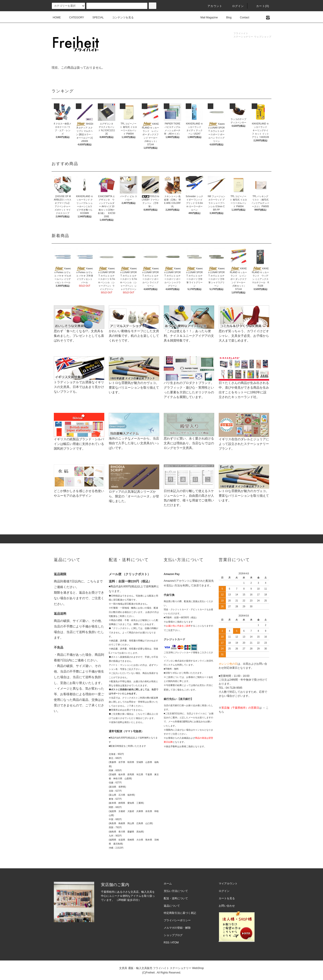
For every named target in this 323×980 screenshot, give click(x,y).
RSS (166, 943)
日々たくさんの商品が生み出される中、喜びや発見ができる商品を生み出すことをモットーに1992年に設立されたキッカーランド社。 (244, 383)
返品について (172, 906)
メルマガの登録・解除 (177, 928)
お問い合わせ (227, 906)
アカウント (212, 6)
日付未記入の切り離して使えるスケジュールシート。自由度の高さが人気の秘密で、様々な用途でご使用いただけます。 (189, 491)
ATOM (175, 943)
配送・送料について (176, 898)
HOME (57, 17)
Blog (226, 17)
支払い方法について (176, 891)
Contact (242, 17)
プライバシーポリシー (177, 920)
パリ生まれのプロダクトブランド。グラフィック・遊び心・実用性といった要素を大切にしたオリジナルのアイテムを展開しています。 (189, 383)
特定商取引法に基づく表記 (180, 913)
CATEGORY (74, 17)
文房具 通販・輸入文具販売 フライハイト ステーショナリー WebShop (161, 968)
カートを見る (227, 898)
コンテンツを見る (120, 17)
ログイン (235, 6)
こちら (92, 581)
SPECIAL (95, 17)
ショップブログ (173, 935)
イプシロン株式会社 (174, 661)
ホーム (168, 884)
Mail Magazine (206, 17)
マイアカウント (228, 884)
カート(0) (260, 6)
